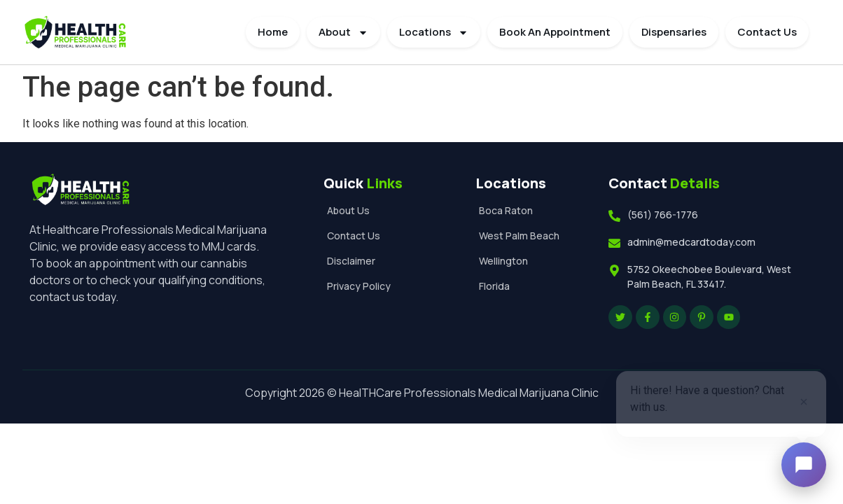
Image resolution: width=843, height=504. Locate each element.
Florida (494, 286)
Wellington (503, 261)
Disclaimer (351, 261)
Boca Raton (506, 210)
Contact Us (767, 32)
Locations (434, 33)
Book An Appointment (555, 32)
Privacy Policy (359, 286)
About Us (348, 210)
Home (273, 32)
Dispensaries (674, 32)
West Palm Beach (519, 236)
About (343, 33)
